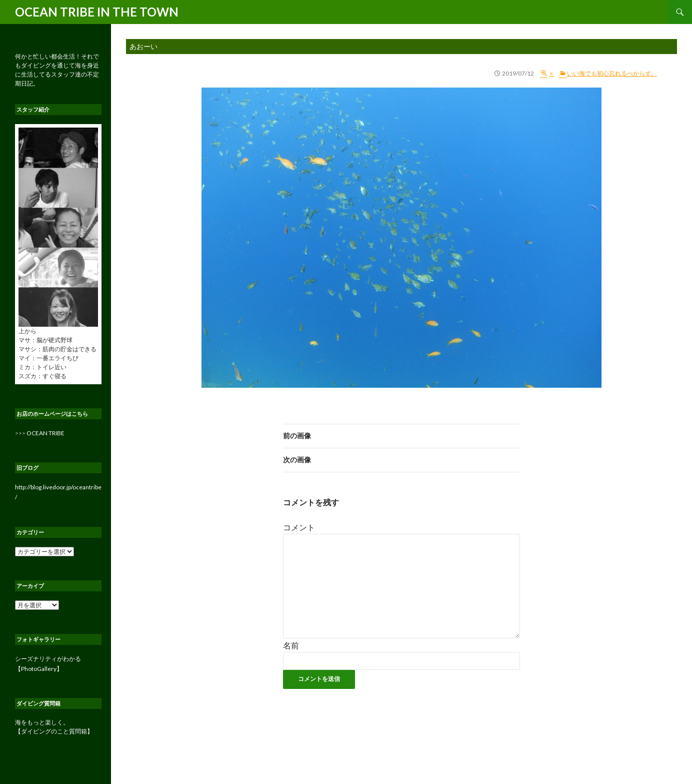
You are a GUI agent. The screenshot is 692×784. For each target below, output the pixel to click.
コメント (299, 527)
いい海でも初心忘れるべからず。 (612, 73)
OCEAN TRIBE (45, 433)
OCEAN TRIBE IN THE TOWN (97, 12)
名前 (291, 645)
